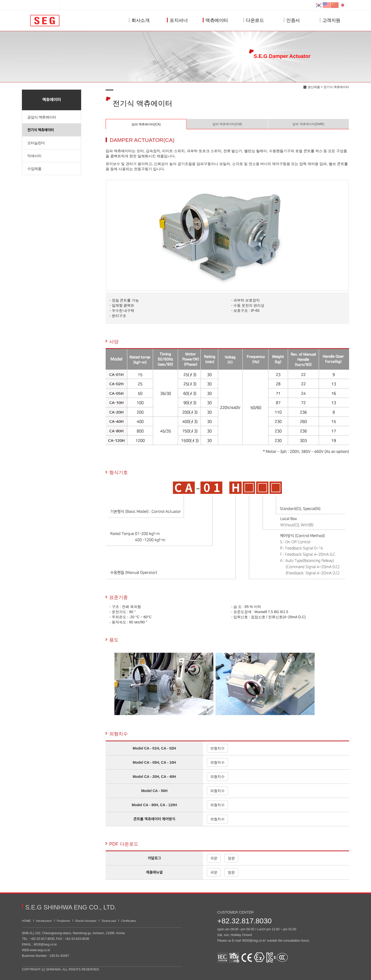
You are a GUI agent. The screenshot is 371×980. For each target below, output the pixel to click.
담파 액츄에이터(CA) (146, 124)
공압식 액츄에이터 (42, 117)
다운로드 (254, 21)
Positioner (64, 921)
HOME (26, 921)
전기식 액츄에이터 (40, 130)
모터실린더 (36, 143)
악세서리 (34, 156)
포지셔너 (177, 21)
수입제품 (34, 169)
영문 (231, 858)
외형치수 (217, 748)
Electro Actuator (86, 921)
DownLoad (109, 921)
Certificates (129, 921)
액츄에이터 (215, 21)
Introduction (44, 921)
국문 (214, 858)
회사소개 (139, 21)
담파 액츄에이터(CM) (227, 124)
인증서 (292, 21)
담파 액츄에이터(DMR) (308, 124)
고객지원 (330, 21)
